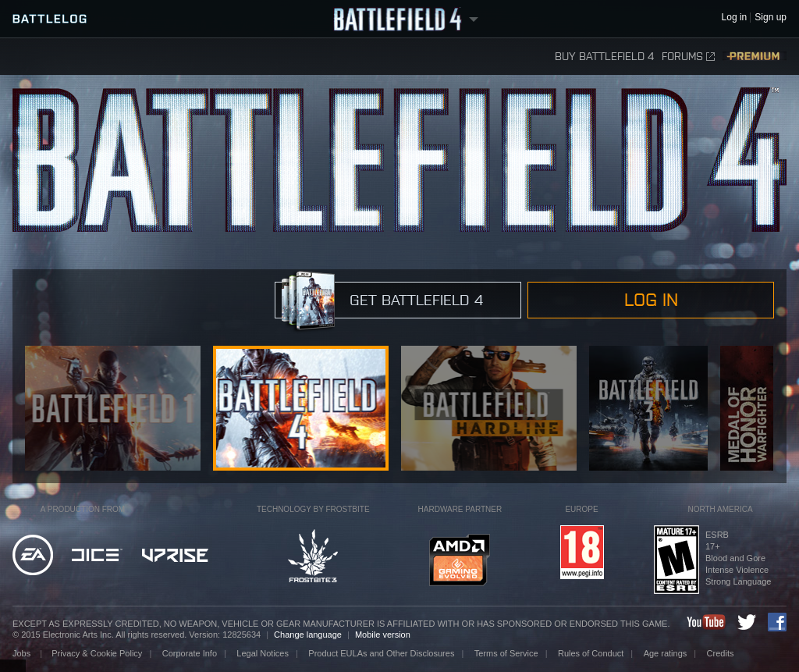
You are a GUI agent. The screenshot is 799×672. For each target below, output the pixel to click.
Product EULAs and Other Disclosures (381, 653)
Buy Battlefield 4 (604, 57)
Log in (651, 300)
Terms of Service (506, 653)
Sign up (771, 18)
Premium (755, 57)
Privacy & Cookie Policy (97, 653)
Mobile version (383, 635)
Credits (721, 653)
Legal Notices (263, 653)
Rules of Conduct (591, 653)
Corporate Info (190, 653)
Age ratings (666, 653)
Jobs (23, 653)
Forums (688, 57)
